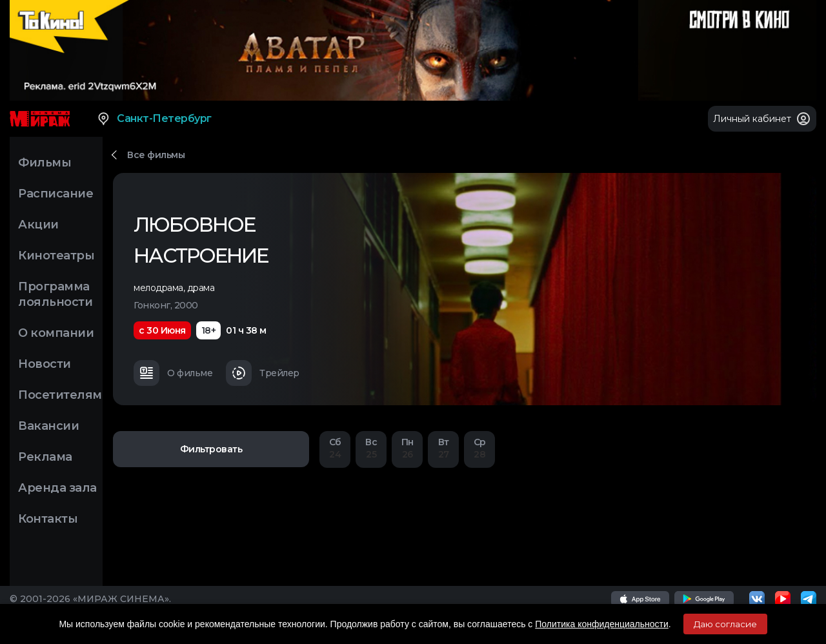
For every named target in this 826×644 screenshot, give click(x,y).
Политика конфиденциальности (602, 624)
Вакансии (48, 426)
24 (335, 448)
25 (371, 448)
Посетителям (60, 395)
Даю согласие (725, 624)
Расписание (55, 194)
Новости (45, 364)
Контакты (48, 519)
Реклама (45, 457)
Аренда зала (57, 488)
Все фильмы (156, 155)
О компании (56, 333)
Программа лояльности (55, 294)
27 (443, 448)
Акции (38, 225)
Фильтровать (211, 449)
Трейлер (263, 373)
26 (407, 448)
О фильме (173, 373)
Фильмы (45, 163)
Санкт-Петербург (154, 119)
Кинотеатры (56, 256)
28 (479, 448)
